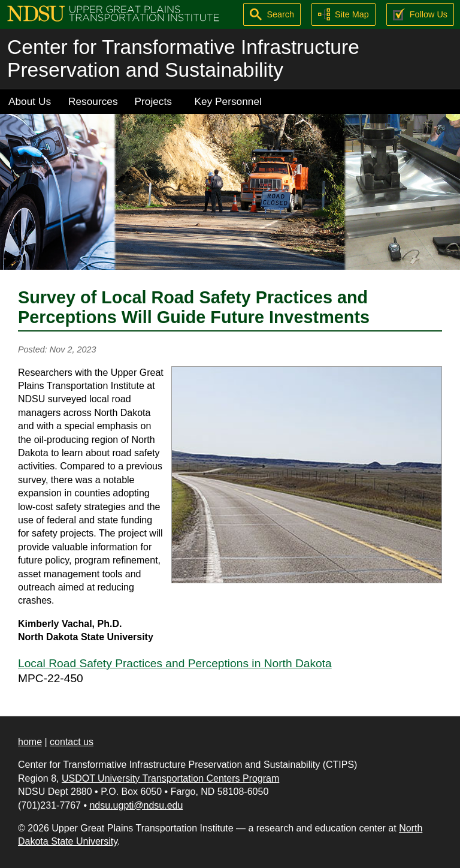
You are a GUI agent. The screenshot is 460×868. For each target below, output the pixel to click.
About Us (30, 101)
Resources (93, 101)
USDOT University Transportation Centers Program (170, 778)
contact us (72, 742)
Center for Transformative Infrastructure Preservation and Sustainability (183, 58)
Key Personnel (228, 101)
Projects (153, 101)
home (30, 742)
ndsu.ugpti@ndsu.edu (136, 805)
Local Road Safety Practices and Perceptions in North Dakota (175, 663)
